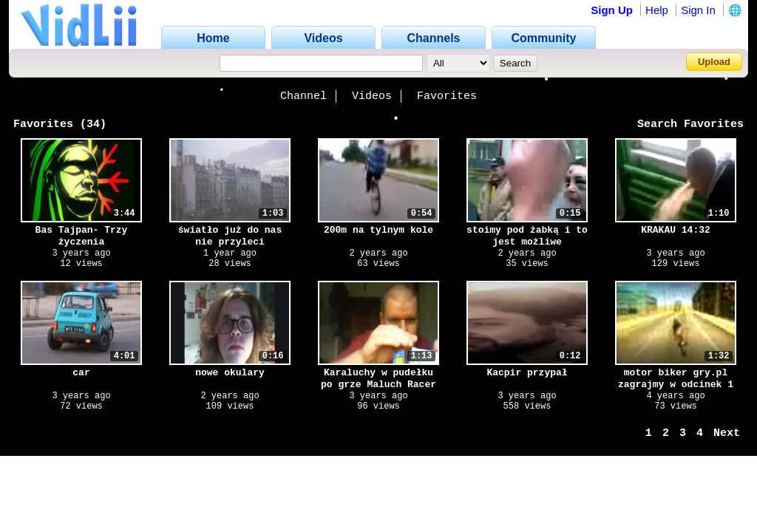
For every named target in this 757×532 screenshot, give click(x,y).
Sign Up (612, 10)
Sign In (698, 10)
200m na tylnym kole (378, 230)
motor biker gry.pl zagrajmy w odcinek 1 (676, 379)
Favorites (447, 96)
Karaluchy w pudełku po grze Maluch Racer (378, 379)
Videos (372, 96)
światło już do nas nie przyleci (230, 236)
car (81, 373)
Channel (303, 96)
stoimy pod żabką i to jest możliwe (527, 236)
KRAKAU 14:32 (676, 230)
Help (657, 10)
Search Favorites (690, 125)
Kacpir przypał (527, 373)
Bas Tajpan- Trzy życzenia (82, 236)
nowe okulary (230, 373)
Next (727, 433)
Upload (714, 62)
